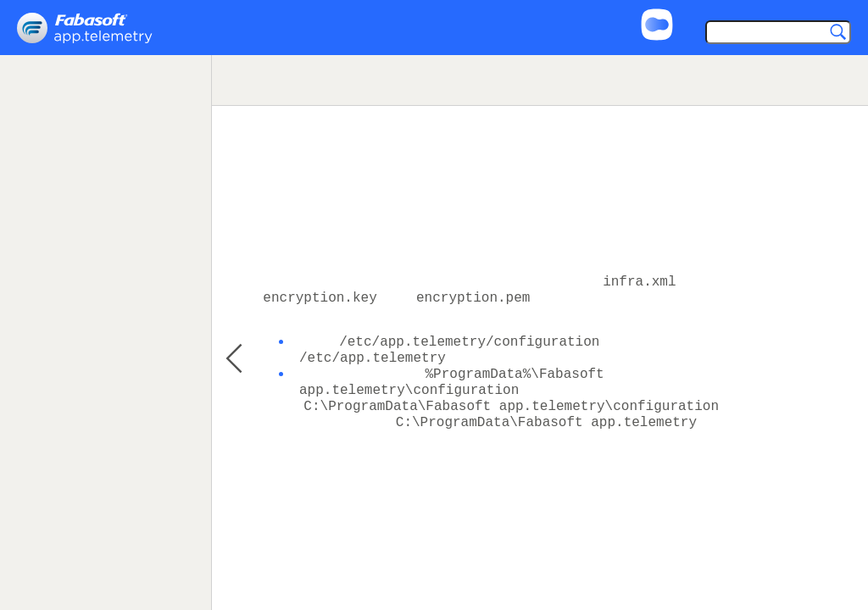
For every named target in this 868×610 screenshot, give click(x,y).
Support (715, 10)
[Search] (774, 34)
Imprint (780, 10)
